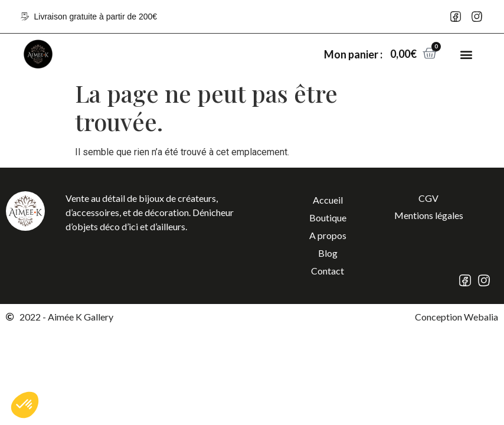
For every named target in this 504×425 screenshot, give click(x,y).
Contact (328, 271)
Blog (328, 253)
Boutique (328, 218)
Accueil (328, 200)
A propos (328, 235)
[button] (466, 54)
